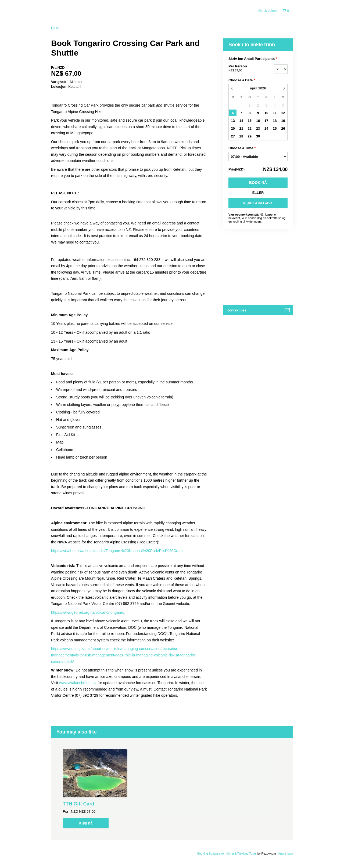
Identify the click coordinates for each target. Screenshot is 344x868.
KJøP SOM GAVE (258, 203)
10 (266, 113)
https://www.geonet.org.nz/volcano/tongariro (88, 612)
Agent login (286, 854)
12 (283, 113)
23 (258, 128)
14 (241, 121)
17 (266, 121)
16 (258, 121)
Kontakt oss (236, 310)
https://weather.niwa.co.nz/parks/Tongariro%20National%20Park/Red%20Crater (117, 551)
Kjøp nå (86, 823)
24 (266, 128)
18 (275, 121)
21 (241, 128)
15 (250, 121)
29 (250, 136)
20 (233, 128)
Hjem (55, 28)
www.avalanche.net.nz (78, 683)
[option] (95, 789)
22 (250, 128)
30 (258, 136)
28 (241, 136)
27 (233, 136)
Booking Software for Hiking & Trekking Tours (227, 854)
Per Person (245, 68)
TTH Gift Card (79, 804)
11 (275, 113)
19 (283, 121)
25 (275, 128)
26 (283, 128)
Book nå (258, 183)
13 (233, 121)
